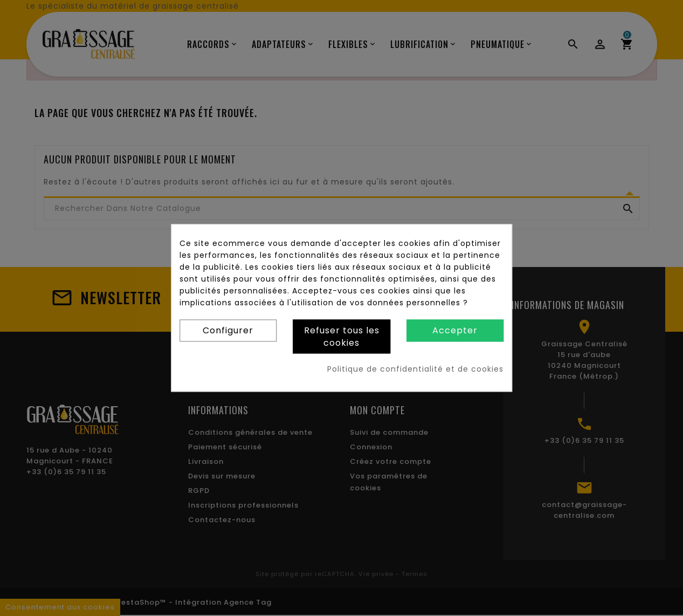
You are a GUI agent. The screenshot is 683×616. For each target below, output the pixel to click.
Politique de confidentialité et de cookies (415, 369)
